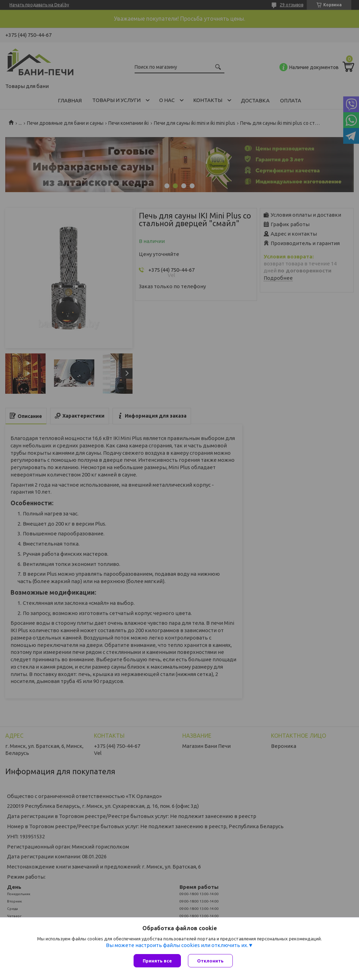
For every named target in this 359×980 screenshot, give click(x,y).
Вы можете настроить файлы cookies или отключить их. (177, 945)
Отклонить (210, 961)
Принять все (157, 961)
